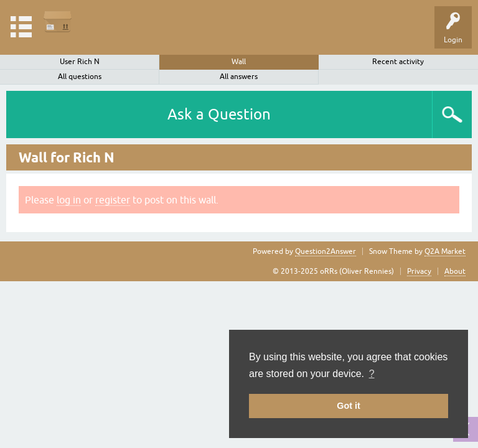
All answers (239, 77)
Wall (239, 62)
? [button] (372, 374)
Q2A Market (445, 251)
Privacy (419, 271)
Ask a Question (219, 114)
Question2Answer (326, 251)
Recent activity (398, 62)
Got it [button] (349, 406)
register (113, 200)
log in (69, 200)
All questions (80, 77)
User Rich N (80, 62)
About (455, 271)
